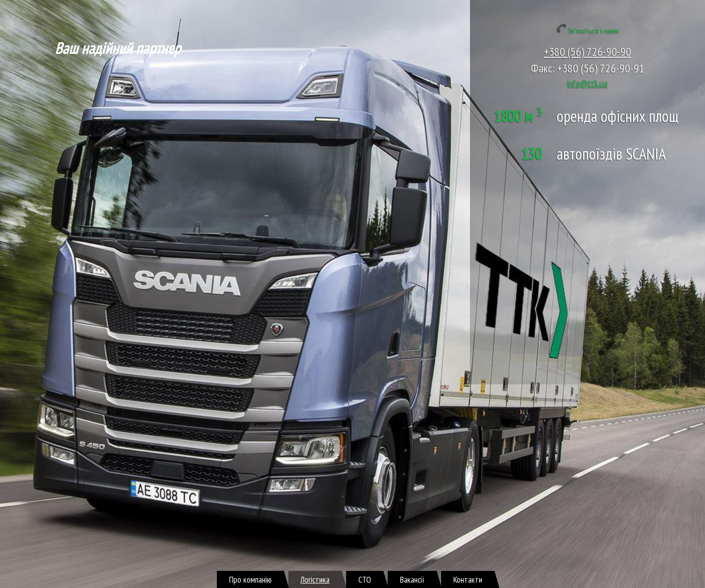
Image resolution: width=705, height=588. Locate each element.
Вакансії (412, 579)
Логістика (315, 579)
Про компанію (250, 579)
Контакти (468, 579)
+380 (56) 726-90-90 (587, 52)
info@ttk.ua (587, 83)
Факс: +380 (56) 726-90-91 (587, 68)
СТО (365, 579)
